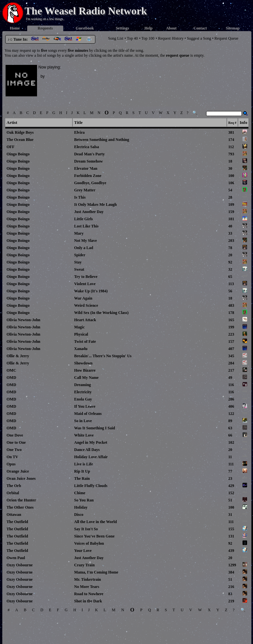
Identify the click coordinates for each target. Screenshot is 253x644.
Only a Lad (84, 248)
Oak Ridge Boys (20, 132)
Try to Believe (86, 277)
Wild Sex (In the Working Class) (101, 313)
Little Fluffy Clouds (91, 486)
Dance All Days (87, 450)
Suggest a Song (199, 38)
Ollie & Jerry (18, 356)
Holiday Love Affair (91, 457)
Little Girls (83, 219)
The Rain (82, 478)
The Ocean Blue (20, 140)
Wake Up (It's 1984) (91, 291)
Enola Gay (83, 399)
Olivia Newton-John (23, 320)
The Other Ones (20, 507)
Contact (200, 28)
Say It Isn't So (86, 529)
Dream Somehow (88, 161)
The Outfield (17, 522)
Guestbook (85, 28)
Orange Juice (18, 471)
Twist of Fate (85, 342)
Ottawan (14, 515)
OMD (11, 378)
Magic (79, 327)
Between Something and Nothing (102, 140)
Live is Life (83, 464)
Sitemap (233, 28)
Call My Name (86, 378)
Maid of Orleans (88, 414)
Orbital (13, 493)
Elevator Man (86, 168)
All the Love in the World (95, 522)
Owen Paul (16, 558)
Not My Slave (85, 241)
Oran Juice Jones (21, 478)
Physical (81, 334)
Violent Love (85, 284)
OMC (11, 370)
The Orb (14, 486)
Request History (171, 38)
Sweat (79, 269)
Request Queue (226, 38)
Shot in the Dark (88, 601)
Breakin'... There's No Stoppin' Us (103, 356)
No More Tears (87, 587)
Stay (78, 262)
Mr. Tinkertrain (88, 579)
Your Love (83, 551)
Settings (122, 28)
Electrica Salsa (87, 147)
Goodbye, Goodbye (90, 183)
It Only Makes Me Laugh (95, 205)
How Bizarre (85, 370)
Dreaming (82, 385)
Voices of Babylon (89, 543)
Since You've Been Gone (94, 536)
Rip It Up (82, 471)
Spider (80, 255)
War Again (83, 298)
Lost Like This (86, 226)
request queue (177, 55)
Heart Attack (85, 320)
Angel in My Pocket (91, 442)
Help (149, 28)
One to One (16, 442)
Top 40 (133, 38)
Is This (80, 197)
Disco (79, 515)
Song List (116, 38)
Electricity (83, 392)
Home (15, 28)
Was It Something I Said (95, 428)
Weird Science (86, 305)
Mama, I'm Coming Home (96, 572)
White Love (84, 435)
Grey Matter (85, 190)
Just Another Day (89, 212)
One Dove (15, 435)
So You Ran (84, 500)
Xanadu (81, 349)
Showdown (83, 363)
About (171, 28)
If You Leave (85, 406)
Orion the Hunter (21, 500)
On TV (12, 457)
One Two (14, 450)
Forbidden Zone (88, 176)
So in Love (83, 421)
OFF (10, 147)
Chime (80, 493)
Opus (11, 464)
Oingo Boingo (18, 154)
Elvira (79, 132)
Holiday (81, 507)
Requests (45, 28)
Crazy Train (84, 565)
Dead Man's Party (89, 154)
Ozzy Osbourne (20, 565)
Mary (79, 233)
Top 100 (148, 38)
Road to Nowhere (89, 594)
